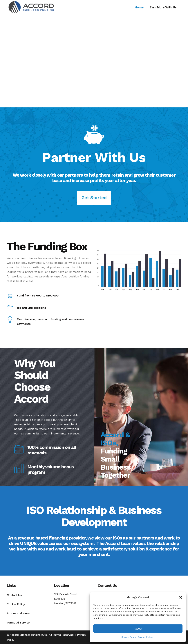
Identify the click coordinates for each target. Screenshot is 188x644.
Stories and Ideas (18, 613)
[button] (181, 597)
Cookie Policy (129, 637)
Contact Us (14, 595)
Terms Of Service (18, 622)
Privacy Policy (145, 637)
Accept (138, 629)
